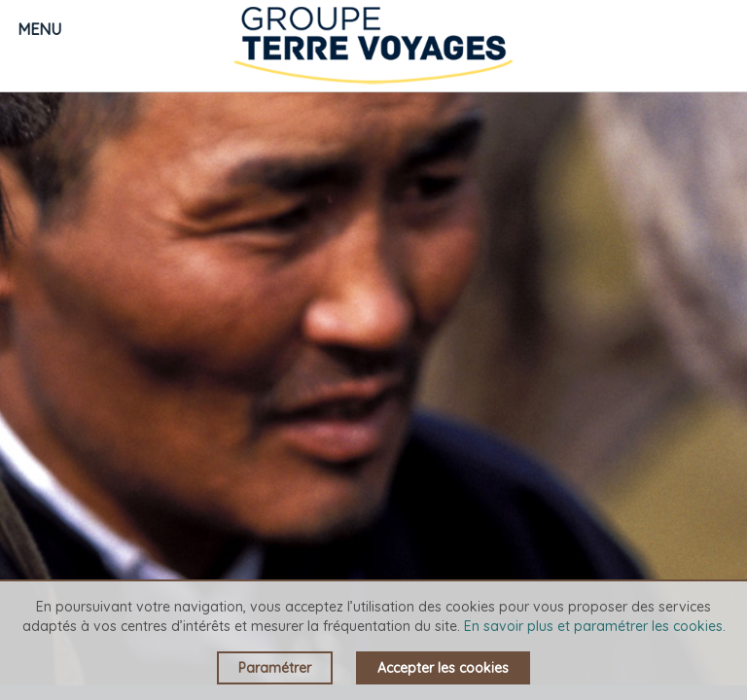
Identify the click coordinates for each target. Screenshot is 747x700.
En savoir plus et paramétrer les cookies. (595, 626)
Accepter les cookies (443, 668)
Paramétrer (275, 668)
